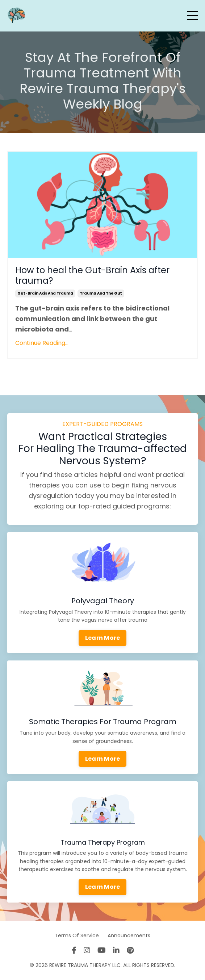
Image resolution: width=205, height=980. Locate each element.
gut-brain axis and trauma (45, 293)
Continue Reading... (42, 343)
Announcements (129, 935)
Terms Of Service (77, 935)
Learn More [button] (103, 638)
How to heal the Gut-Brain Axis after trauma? (92, 276)
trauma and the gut (101, 293)
